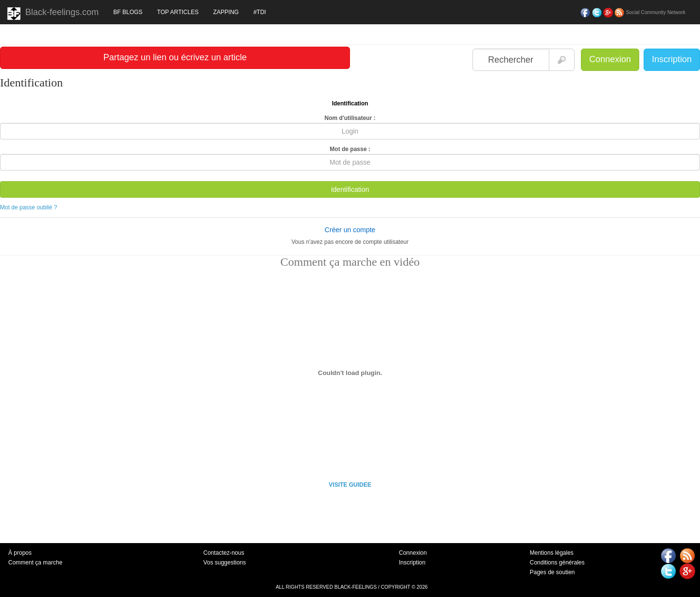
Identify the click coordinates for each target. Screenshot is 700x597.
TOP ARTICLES (178, 12)
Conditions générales (557, 563)
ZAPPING (226, 12)
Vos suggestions (224, 563)
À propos (20, 553)
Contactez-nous (224, 553)
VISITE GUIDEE (350, 485)
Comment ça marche (35, 563)
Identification (350, 189)
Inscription (672, 59)
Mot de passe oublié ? (28, 207)
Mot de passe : (350, 149)
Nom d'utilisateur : (350, 118)
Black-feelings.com (53, 14)
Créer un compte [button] (350, 230)
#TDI (260, 12)
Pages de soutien (552, 572)
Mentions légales (552, 553)
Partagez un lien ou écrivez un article (175, 57)
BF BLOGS (128, 12)
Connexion (610, 59)
